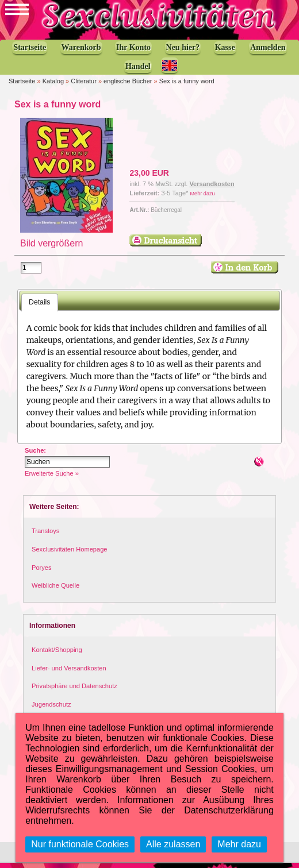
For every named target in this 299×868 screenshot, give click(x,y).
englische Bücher (128, 86)
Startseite (22, 86)
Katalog (53, 86)
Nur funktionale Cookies (80, 844)
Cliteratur (84, 86)
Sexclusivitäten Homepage (70, 554)
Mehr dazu (202, 199)
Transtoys (45, 537)
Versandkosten (212, 189)
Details (39, 307)
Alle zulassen (173, 844)
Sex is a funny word (187, 86)
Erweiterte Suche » (52, 479)
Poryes (42, 573)
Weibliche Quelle (55, 591)
